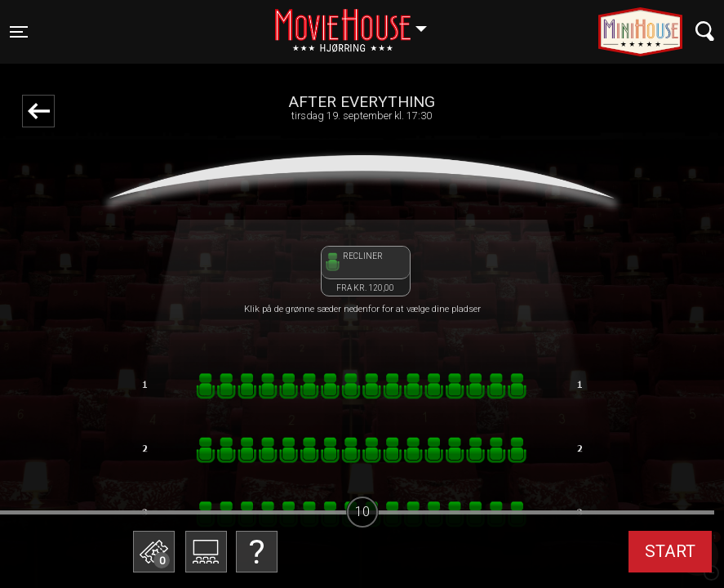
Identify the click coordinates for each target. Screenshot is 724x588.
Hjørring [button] (359, 22)
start (670, 551)
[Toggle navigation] (19, 32)
